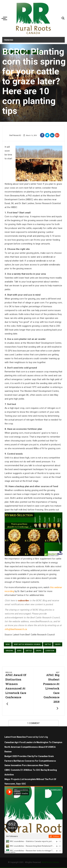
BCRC (8, 644)
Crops (39, 651)
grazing (9, 651)
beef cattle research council (27, 644)
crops (58, 644)
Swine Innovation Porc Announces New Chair (27, 765)
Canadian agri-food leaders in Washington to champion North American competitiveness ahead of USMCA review (33, 747)
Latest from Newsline (15, 737)
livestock (50, 651)
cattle (48, 644)
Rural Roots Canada (50, 862)
